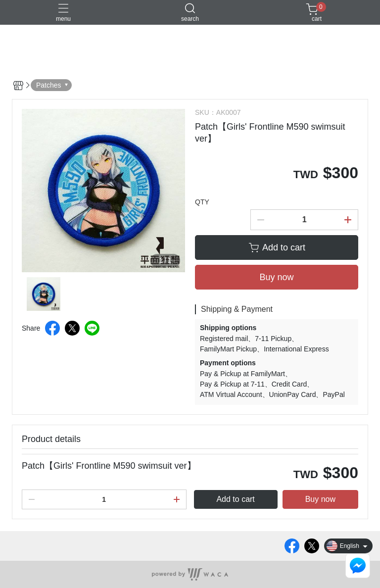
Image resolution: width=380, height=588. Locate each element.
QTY (202, 202)
